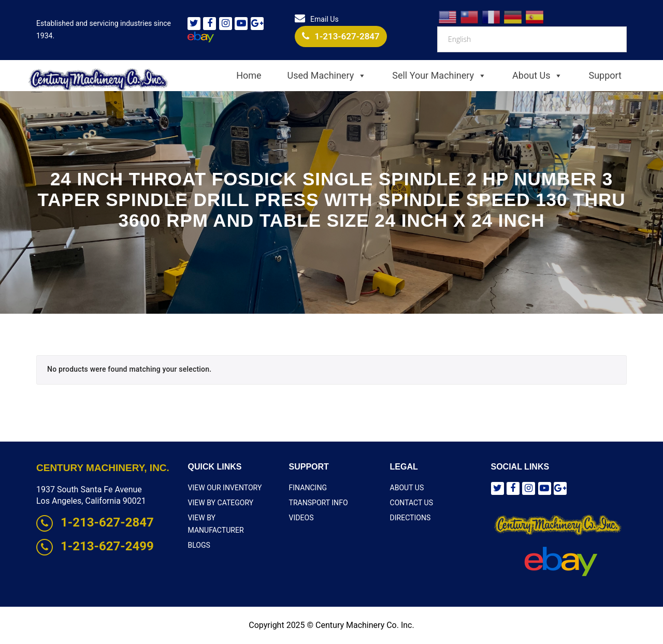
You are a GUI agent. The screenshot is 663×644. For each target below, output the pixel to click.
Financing (308, 488)
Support (605, 75)
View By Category (221, 503)
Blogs (199, 532)
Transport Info (319, 503)
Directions (410, 517)
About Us (537, 76)
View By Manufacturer (231, 517)
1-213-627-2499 (95, 546)
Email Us (316, 19)
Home (249, 75)
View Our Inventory (225, 488)
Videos (301, 517)
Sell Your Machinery (439, 76)
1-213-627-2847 (341, 36)
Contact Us (412, 503)
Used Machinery (327, 76)
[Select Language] (532, 39)
